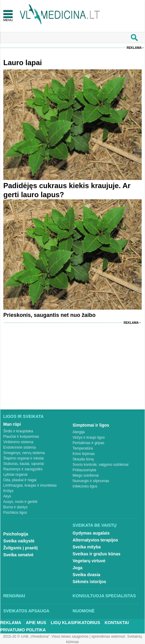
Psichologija (16, 534)
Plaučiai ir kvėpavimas (21, 437)
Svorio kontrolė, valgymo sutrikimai (101, 465)
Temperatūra (83, 448)
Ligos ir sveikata (24, 416)
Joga (78, 568)
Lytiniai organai (15, 475)
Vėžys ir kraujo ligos (89, 437)
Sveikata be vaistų (95, 525)
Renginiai (14, 596)
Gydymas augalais (91, 533)
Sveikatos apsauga (26, 611)
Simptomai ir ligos (91, 425)
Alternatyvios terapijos (95, 540)
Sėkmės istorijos (89, 582)
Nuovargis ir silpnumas (91, 481)
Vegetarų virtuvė (89, 561)
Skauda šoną (83, 459)
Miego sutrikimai (86, 475)
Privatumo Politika (23, 630)
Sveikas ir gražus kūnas (97, 554)
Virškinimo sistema (18, 442)
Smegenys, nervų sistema (24, 453)
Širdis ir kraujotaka (18, 431)
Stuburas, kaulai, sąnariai (24, 464)
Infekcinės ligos (85, 486)
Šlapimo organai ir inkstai (24, 458)
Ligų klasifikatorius (75, 623)
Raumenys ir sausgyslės (23, 469)
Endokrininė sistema (20, 447)
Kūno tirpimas (84, 454)
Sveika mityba (87, 547)
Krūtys (8, 491)
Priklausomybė (85, 470)
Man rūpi (12, 424)
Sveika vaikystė (19, 541)
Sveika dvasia (87, 575)
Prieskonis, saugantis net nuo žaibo (49, 315)
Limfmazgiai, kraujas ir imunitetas (30, 485)
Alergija (79, 432)
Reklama (134, 48)
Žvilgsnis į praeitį (20, 548)
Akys (7, 496)
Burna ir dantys (16, 507)
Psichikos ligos (15, 513)
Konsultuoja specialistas (104, 596)
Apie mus (36, 623)
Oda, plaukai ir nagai (20, 480)
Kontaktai (117, 623)
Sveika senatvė (18, 555)
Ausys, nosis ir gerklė (20, 502)
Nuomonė (84, 611)
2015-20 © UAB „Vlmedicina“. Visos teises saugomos (46, 636)
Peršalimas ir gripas (88, 443)
